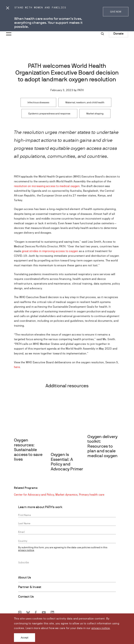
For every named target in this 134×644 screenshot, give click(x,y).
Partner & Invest (30, 587)
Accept (25, 638)
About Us (25, 577)
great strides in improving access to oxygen (50, 251)
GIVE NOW (116, 12)
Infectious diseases (38, 102)
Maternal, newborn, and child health (85, 102)
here (17, 367)
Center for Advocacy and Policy (34, 495)
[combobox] (67, 541)
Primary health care (92, 495)
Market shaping (95, 114)
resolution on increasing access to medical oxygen (47, 186)
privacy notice (101, 628)
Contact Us (26, 597)
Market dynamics (66, 495)
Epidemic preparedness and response (49, 114)
